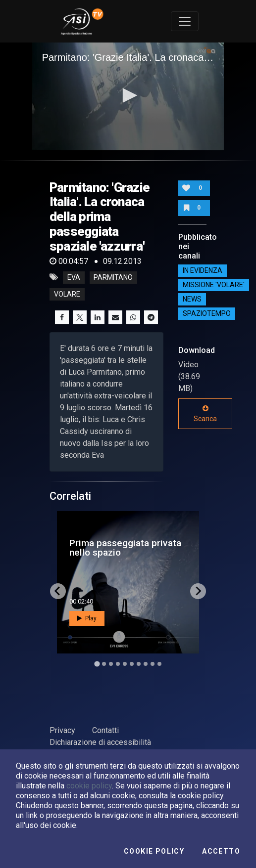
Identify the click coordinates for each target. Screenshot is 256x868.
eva (74, 277)
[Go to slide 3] (111, 664)
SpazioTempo (207, 313)
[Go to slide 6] (132, 664)
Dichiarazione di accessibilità (100, 742)
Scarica (205, 414)
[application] (128, 96)
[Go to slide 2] (104, 664)
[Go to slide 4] (118, 664)
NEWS (192, 299)
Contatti (105, 730)
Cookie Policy (154, 851)
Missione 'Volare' (214, 285)
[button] (128, 95)
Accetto (221, 851)
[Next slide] (198, 591)
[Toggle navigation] (185, 21)
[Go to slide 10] (159, 664)
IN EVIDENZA (203, 270)
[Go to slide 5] (125, 664)
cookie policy (89, 786)
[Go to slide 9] (153, 664)
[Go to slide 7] (139, 664)
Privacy (62, 730)
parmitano (113, 277)
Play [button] (87, 618)
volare (67, 294)
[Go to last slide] (58, 591)
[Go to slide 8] (146, 664)
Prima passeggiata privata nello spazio (125, 548)
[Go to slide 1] (97, 664)
